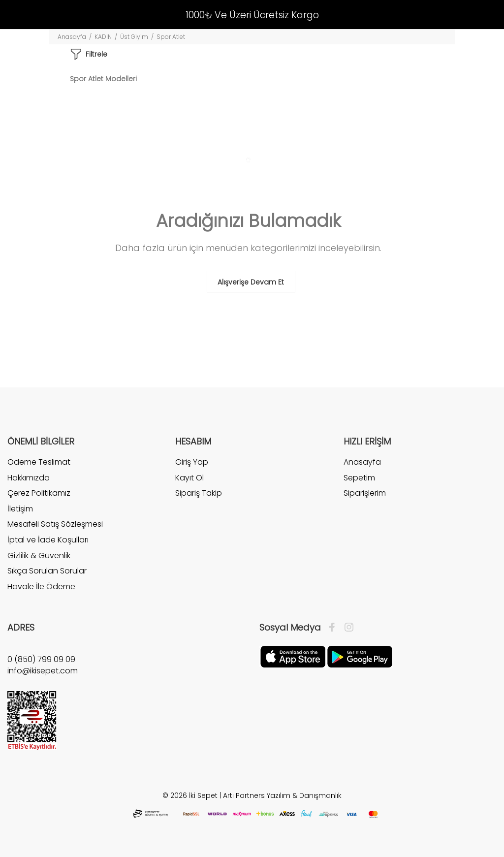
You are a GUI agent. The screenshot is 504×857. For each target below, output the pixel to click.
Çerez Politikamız (39, 493)
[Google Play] (360, 656)
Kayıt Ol (189, 478)
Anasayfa (72, 37)
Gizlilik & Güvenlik (39, 555)
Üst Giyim (134, 37)
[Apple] (293, 656)
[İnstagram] (346, 628)
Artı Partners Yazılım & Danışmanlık (282, 795)
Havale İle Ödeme (41, 587)
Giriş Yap (192, 462)
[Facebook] (334, 628)
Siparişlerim (365, 493)
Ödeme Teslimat (39, 462)
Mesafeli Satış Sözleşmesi (55, 524)
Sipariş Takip (199, 493)
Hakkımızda (29, 478)
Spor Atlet (171, 37)
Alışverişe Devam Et (251, 282)
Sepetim (359, 478)
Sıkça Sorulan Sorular (47, 571)
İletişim (20, 509)
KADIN (103, 37)
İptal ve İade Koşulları (48, 540)
